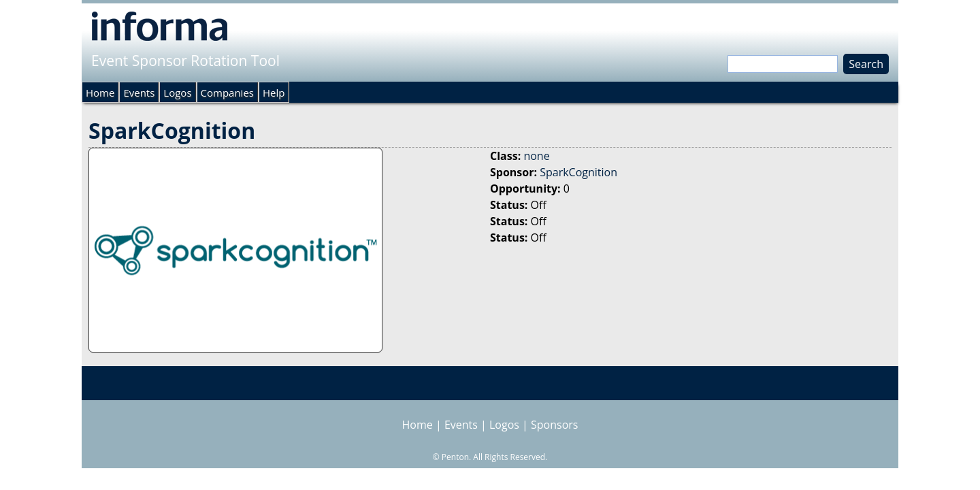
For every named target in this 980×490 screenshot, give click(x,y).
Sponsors (554, 425)
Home (100, 93)
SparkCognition (578, 172)
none (536, 156)
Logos (177, 93)
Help (274, 93)
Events (139, 93)
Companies (227, 93)
